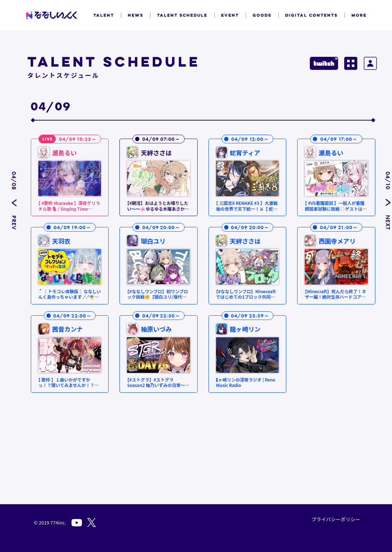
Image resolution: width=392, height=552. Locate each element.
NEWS (136, 15)
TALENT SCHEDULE (182, 15)
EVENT (230, 15)
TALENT (104, 15)
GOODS (262, 15)
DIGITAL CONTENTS (311, 15)
